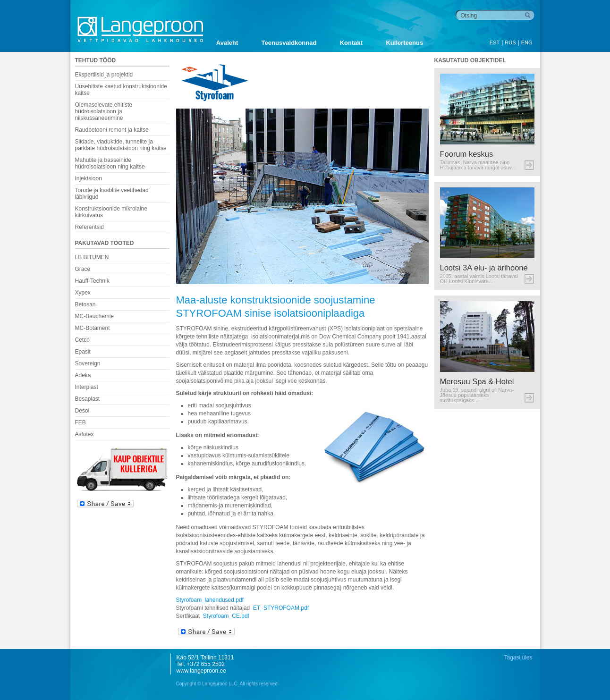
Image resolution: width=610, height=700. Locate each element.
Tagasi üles (518, 658)
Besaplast (88, 399)
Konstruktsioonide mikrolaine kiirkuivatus (111, 212)
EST (495, 42)
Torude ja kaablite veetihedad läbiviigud (112, 194)
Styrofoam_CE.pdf (226, 616)
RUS (510, 42)
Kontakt (351, 43)
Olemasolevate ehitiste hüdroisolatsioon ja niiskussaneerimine (104, 111)
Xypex (83, 293)
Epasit (83, 352)
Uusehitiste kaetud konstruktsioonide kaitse (121, 90)
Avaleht (227, 43)
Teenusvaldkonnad (289, 43)
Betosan (85, 304)
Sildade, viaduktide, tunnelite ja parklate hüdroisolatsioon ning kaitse (121, 145)
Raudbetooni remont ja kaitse (112, 130)
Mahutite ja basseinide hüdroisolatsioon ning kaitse (110, 163)
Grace (83, 269)
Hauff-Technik (92, 281)
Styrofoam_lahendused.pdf (210, 600)
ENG (527, 42)
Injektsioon (89, 178)
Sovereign (88, 363)
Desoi (82, 411)
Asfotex (85, 434)
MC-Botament (93, 328)
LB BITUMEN (92, 257)
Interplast (87, 387)
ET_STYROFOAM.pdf (281, 608)
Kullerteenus (404, 43)
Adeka (83, 375)
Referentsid (89, 227)
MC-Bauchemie (95, 316)
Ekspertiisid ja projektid (104, 75)
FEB (80, 422)
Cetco (82, 340)
